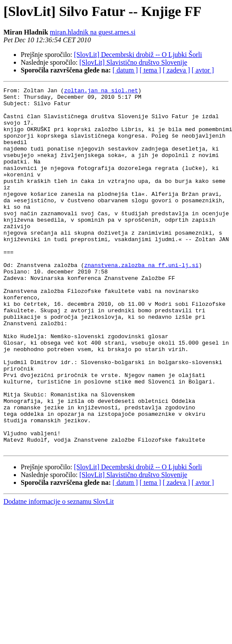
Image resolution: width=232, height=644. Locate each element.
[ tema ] (150, 70)
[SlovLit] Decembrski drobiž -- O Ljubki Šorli (138, 55)
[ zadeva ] (176, 70)
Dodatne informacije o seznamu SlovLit (59, 574)
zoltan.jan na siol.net (101, 91)
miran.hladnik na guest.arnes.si (93, 32)
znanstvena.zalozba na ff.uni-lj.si (141, 301)
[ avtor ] (203, 70)
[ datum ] (125, 70)
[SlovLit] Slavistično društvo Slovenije (133, 62)
